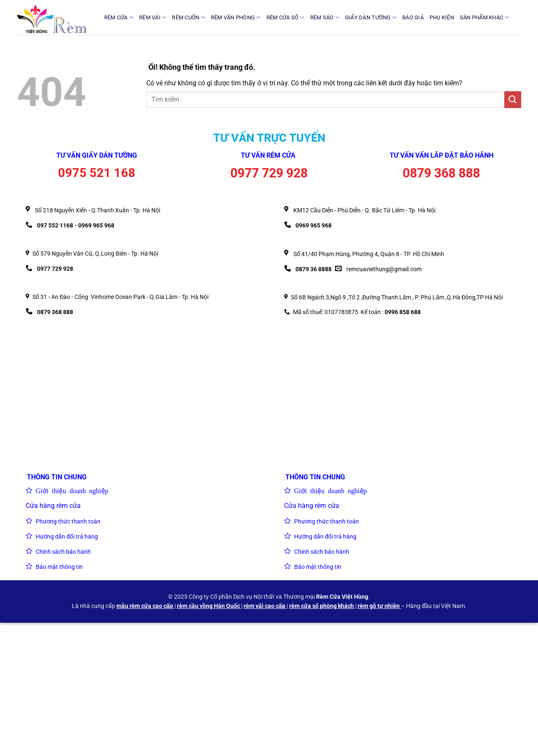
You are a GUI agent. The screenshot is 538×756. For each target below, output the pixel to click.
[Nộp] (513, 99)
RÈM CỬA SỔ (285, 17)
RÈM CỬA (119, 17)
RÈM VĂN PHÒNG (236, 17)
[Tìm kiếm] (518, 17)
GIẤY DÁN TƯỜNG (371, 17)
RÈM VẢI (153, 17)
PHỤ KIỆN (442, 17)
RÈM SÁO (325, 17)
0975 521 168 (97, 173)
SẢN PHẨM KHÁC (484, 17)
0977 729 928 (269, 173)
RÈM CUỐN (189, 17)
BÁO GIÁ (413, 17)
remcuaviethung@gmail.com (384, 269)
